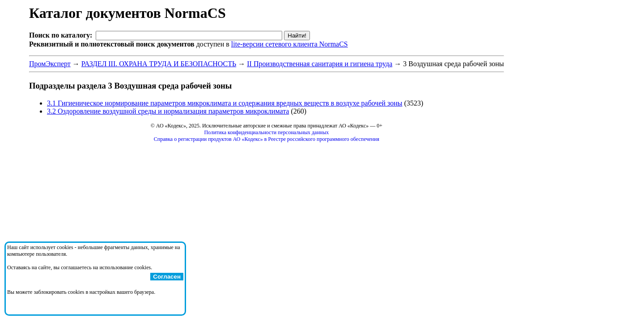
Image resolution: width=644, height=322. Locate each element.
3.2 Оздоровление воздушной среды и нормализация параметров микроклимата (168, 111)
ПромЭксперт (50, 64)
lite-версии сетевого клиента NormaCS (290, 44)
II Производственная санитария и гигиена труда (320, 64)
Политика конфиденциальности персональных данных (266, 132)
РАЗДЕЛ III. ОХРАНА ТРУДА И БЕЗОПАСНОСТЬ (159, 64)
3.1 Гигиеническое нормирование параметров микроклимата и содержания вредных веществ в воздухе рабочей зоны (225, 103)
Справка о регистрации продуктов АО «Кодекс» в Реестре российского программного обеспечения (267, 139)
